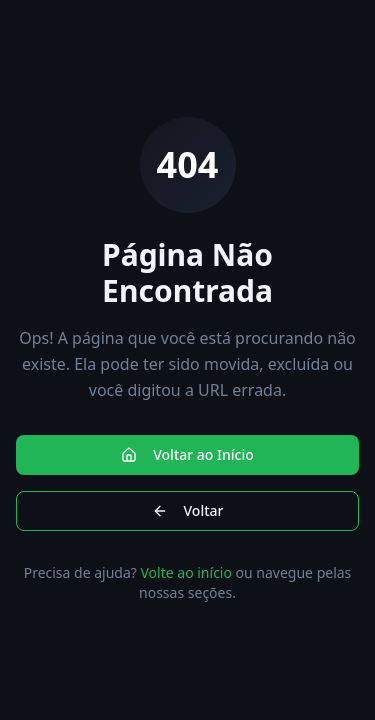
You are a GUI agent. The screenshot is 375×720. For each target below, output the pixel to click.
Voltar (188, 510)
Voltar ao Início (187, 454)
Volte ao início (186, 572)
